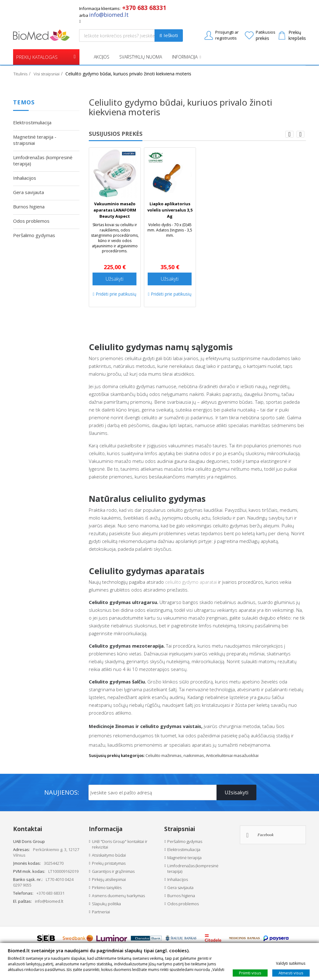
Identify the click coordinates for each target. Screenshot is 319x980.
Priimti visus (250, 973)
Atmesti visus (291, 973)
